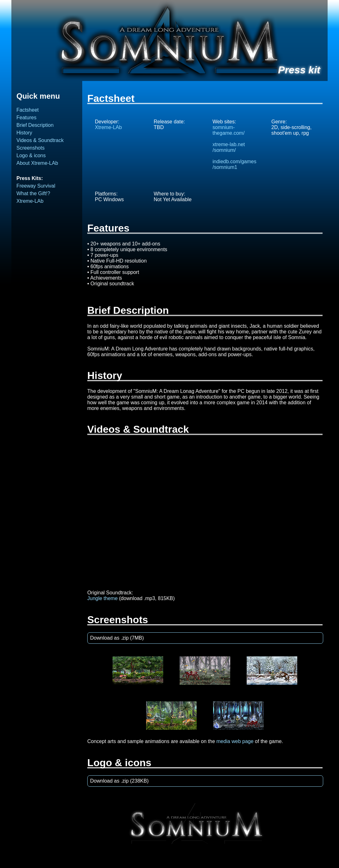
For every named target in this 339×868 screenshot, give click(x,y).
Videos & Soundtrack (40, 140)
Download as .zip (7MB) (117, 638)
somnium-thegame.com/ (228, 130)
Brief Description (35, 125)
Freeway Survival (36, 186)
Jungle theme (102, 598)
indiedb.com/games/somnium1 (234, 164)
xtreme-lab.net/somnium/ (229, 147)
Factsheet (28, 110)
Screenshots (31, 148)
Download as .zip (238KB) (119, 781)
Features (26, 118)
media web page (235, 741)
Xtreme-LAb (30, 201)
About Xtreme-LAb (37, 163)
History (24, 133)
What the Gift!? (33, 193)
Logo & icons (31, 155)
